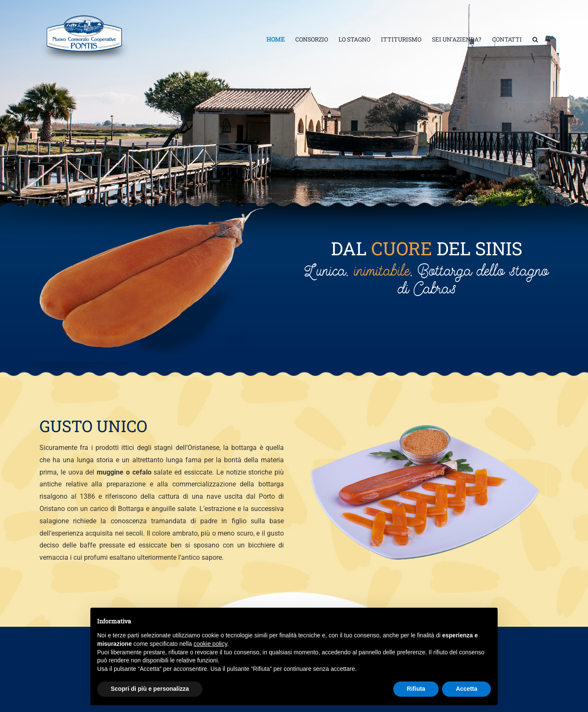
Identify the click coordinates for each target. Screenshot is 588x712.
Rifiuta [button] (416, 689)
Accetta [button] (466, 689)
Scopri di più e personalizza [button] (150, 689)
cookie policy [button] (210, 644)
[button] (535, 39)
